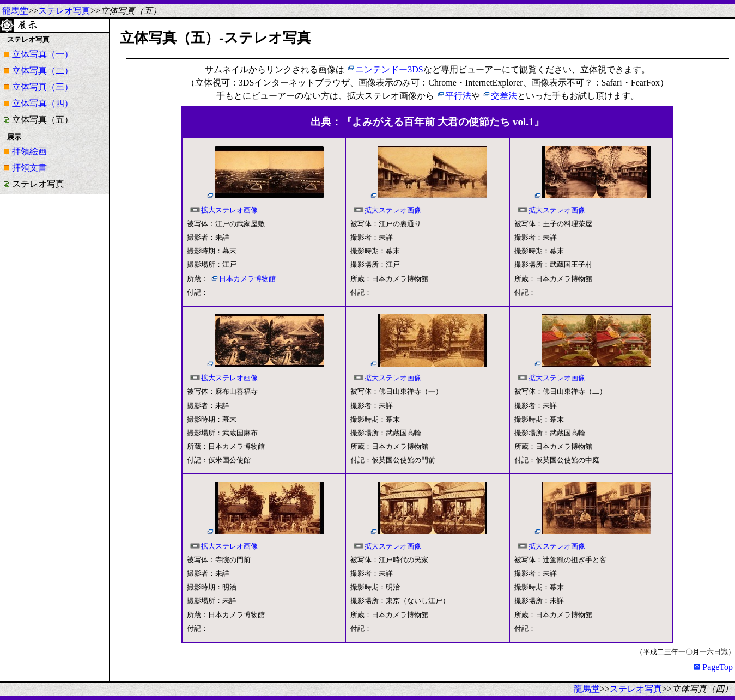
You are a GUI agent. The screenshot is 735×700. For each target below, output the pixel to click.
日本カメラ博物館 (247, 279)
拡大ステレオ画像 (229, 210)
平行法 (458, 96)
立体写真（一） (42, 54)
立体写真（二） (42, 71)
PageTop (713, 667)
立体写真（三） (42, 87)
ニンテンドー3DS (389, 69)
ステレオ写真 (64, 11)
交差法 (504, 96)
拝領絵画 (29, 151)
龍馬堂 (15, 11)
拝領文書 (29, 168)
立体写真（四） (42, 103)
